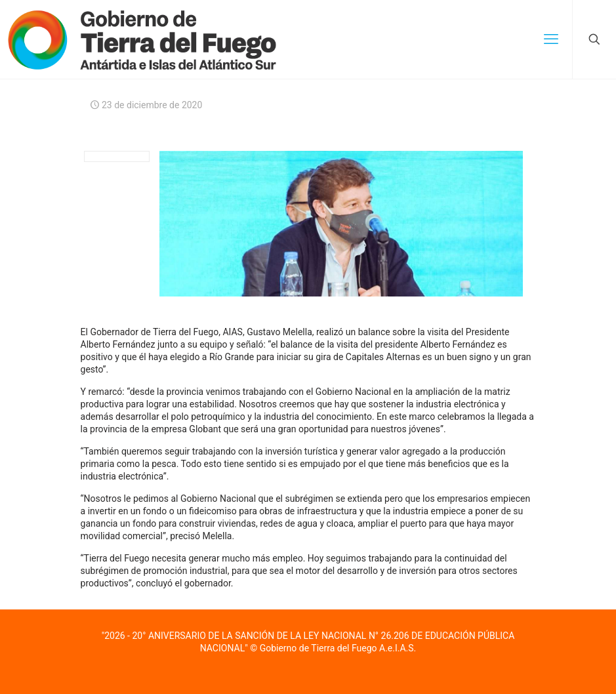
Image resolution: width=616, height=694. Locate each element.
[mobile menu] (551, 39)
